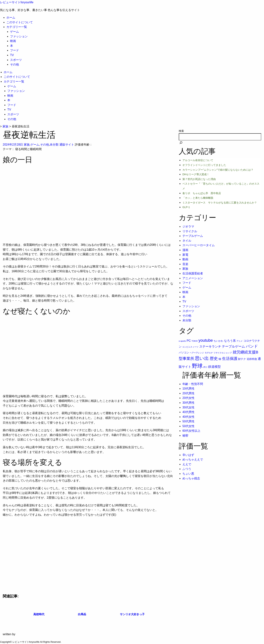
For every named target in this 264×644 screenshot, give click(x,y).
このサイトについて (20, 22)
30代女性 (188, 407)
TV (12, 55)
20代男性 (188, 393)
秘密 (185, 435)
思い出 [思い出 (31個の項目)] (202, 358)
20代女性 (188, 398)
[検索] (181, 143)
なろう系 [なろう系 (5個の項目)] (230, 341)
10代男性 (188, 389)
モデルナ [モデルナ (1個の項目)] (209, 353)
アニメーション (193, 278)
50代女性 (188, 426)
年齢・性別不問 (193, 384)
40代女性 (188, 417)
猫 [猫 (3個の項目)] (220, 359)
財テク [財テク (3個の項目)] (242, 359)
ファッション (19, 36)
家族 (27, 145)
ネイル (187, 241)
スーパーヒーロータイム (199, 245)
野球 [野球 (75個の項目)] (197, 366)
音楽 (185, 264)
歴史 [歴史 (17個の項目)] (214, 358)
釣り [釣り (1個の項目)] (206, 367)
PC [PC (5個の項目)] (189, 341)
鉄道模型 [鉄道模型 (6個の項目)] (214, 367)
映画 (13, 41)
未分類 (54, 145)
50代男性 (188, 421)
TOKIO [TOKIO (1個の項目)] (195, 341)
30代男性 (188, 403)
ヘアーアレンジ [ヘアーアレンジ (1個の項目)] (197, 353)
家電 (185, 255)
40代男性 (188, 412)
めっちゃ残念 (191, 478)
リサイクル (190, 231)
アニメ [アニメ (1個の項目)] (240, 341)
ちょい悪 (188, 474)
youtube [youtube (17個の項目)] (206, 340)
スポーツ (16, 60)
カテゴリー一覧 (17, 27)
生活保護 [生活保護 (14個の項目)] (230, 358)
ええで (187, 464)
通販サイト (67, 145)
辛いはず (188, 455)
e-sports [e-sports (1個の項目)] (182, 341)
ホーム (11, 18)
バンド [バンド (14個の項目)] (252, 346)
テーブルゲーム (193, 236)
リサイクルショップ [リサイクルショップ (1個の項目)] (223, 353)
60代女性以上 (191, 431)
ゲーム (14, 32)
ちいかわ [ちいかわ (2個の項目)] (218, 341)
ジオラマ (188, 226)
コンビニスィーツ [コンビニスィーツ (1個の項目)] (190, 347)
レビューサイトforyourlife (17, 2)
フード (14, 50)
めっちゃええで (193, 459)
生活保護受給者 (193, 273)
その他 (14, 64)
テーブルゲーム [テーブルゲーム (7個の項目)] (233, 346)
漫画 (185, 250)
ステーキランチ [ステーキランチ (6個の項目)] (210, 346)
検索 (181, 131)
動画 (185, 259)
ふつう (187, 469)
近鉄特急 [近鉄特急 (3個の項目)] (252, 359)
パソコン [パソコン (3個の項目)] (184, 353)
